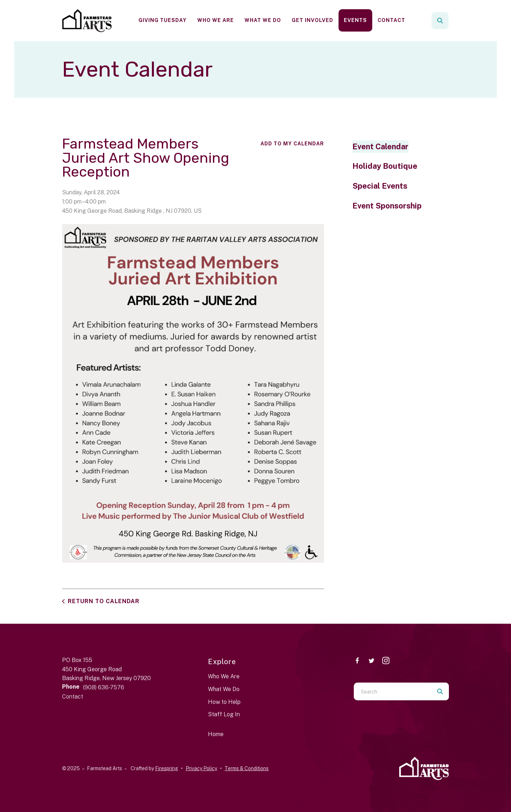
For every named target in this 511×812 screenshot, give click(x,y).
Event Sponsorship (387, 206)
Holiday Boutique (385, 166)
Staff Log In (224, 714)
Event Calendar (380, 146)
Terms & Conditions (247, 768)
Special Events (380, 186)
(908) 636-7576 (104, 687)
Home (216, 734)
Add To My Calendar (292, 144)
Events (355, 20)
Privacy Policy (201, 768)
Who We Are (216, 20)
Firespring (167, 768)
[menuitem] (163, 20)
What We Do (263, 20)
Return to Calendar (104, 601)
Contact (391, 20)
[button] (440, 21)
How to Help (224, 702)
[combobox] (392, 691)
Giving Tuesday (163, 20)
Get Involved (312, 20)
